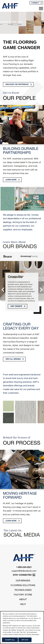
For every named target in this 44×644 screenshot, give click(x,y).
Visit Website (18, 306)
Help (23, 604)
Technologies (23, 590)
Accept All (10, 640)
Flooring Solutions (23, 586)
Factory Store (23, 595)
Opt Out (25, 640)
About (23, 600)
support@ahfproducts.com (24, 571)
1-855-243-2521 (24, 567)
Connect (36, 3)
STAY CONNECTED (24, 575)
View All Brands (15, 359)
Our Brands (23, 581)
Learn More (13, 180)
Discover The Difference (19, 85)
